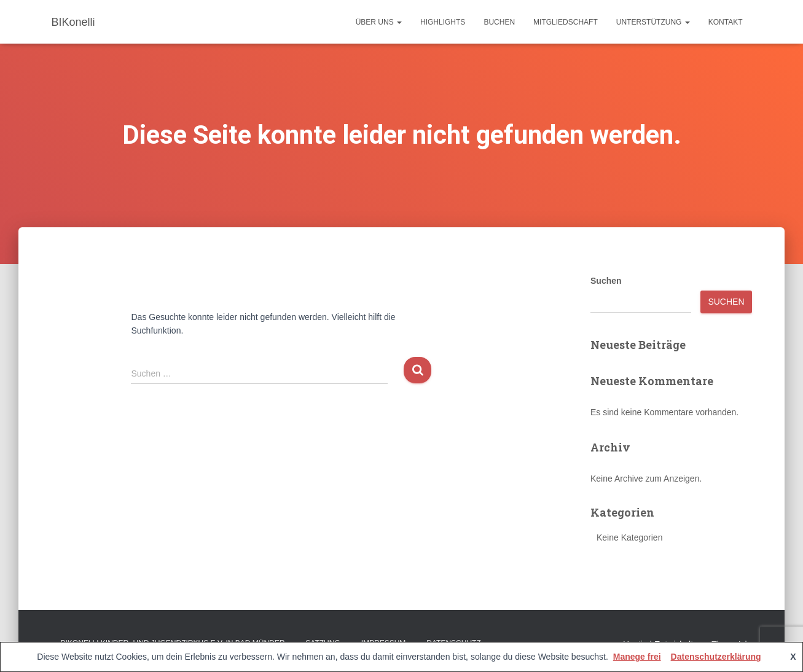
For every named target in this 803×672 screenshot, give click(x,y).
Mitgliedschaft (566, 22)
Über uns (379, 22)
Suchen (606, 281)
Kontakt (726, 22)
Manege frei (637, 657)
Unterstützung (653, 22)
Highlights (443, 22)
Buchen (499, 22)
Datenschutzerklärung (716, 657)
